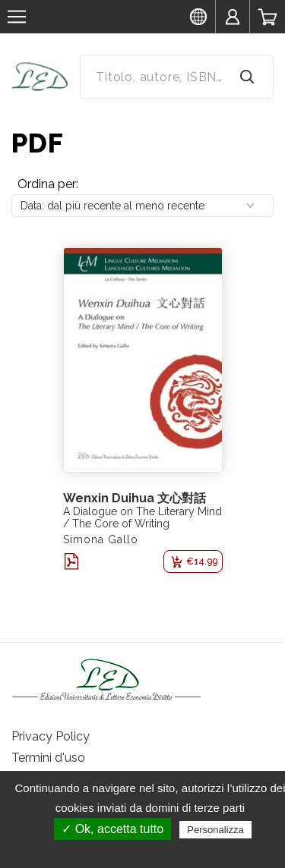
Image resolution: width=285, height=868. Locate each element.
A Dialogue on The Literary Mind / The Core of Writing (142, 517)
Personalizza (215, 830)
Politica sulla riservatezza (150, 851)
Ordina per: (48, 184)
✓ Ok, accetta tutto (112, 829)
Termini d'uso (48, 758)
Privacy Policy (51, 736)
